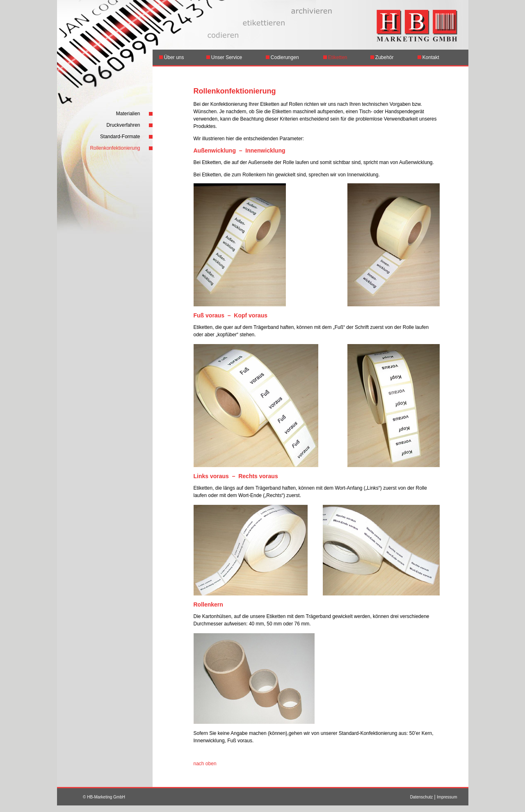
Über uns (172, 57)
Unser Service (224, 57)
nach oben (205, 764)
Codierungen (285, 57)
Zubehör (382, 57)
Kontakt (428, 57)
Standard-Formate (120, 137)
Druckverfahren (123, 125)
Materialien (128, 114)
